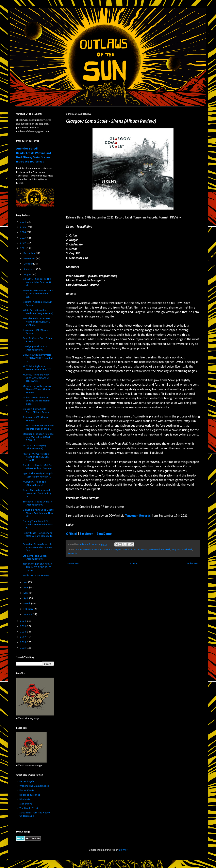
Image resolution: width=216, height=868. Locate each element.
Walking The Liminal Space (34, 786)
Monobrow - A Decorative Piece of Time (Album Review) (37, 389)
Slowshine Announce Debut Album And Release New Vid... (38, 513)
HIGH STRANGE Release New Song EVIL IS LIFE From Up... (36, 457)
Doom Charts (27, 790)
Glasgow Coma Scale (123, 550)
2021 (23, 248)
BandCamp (104, 534)
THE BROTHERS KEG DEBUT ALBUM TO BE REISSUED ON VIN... (37, 567)
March (27, 604)
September (30, 269)
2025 (23, 227)
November (30, 259)
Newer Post (73, 564)
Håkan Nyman (141, 550)
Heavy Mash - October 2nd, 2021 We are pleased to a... (38, 536)
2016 (23, 642)
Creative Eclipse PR (102, 550)
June (26, 588)
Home (133, 564)
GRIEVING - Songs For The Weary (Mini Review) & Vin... (37, 282)
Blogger (123, 850)
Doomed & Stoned (30, 795)
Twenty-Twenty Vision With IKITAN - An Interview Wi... (38, 294)
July (26, 582)
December (30, 253)
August (28, 275)
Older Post (193, 564)
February (29, 609)
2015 (23, 648)
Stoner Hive (26, 804)
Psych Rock (187, 550)
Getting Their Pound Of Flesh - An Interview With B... (38, 525)
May (26, 593)
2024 (23, 232)
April (26, 598)
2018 (23, 632)
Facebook (87, 534)
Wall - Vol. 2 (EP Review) (36, 576)
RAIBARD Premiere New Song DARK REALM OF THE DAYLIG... (36, 378)
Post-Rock (166, 550)
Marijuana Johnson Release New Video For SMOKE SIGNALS (38, 437)
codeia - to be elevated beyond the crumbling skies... (36, 401)
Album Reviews (83, 550)
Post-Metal (154, 550)
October (28, 264)
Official (71, 534)
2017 (23, 637)
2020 (23, 621)
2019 (23, 626)
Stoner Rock (73, 554)
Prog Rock (176, 550)
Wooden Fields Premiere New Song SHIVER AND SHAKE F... (37, 322)
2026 (23, 222)
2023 (23, 238)
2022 (23, 243)
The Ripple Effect (29, 808)
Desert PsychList (28, 781)
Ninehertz (25, 799)
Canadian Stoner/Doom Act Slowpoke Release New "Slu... (38, 547)
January (28, 614)
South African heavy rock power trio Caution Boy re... (37, 493)
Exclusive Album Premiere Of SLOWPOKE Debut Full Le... (38, 358)
